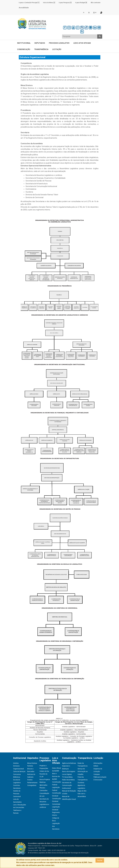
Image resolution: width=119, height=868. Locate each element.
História (16, 763)
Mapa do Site (82, 791)
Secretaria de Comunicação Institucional (67, 785)
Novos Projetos (45, 780)
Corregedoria (32, 785)
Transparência (41, 49)
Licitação (57, 49)
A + (95, 13)
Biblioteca (17, 777)
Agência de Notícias (69, 763)
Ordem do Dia (44, 771)
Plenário (42, 788)
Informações (98, 763)
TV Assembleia (67, 777)
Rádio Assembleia (68, 780)
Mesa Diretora (32, 763)
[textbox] (80, 36)
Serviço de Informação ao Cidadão (83, 772)
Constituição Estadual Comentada (57, 801)
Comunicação (24, 49)
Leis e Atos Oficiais (82, 43)
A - (84, 13)
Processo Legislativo (59, 43)
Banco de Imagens (69, 772)
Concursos (17, 774)
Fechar (100, 860)
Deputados (40, 43)
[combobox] (80, 36)
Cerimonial (17, 796)
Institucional (24, 43)
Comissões (43, 791)
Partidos (30, 766)
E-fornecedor (98, 780)
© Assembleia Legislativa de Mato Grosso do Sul (45, 853)
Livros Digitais (67, 774)
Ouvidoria (81, 783)
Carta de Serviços (19, 772)
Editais (96, 766)
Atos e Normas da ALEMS (56, 776)
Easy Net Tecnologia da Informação (76, 853)
